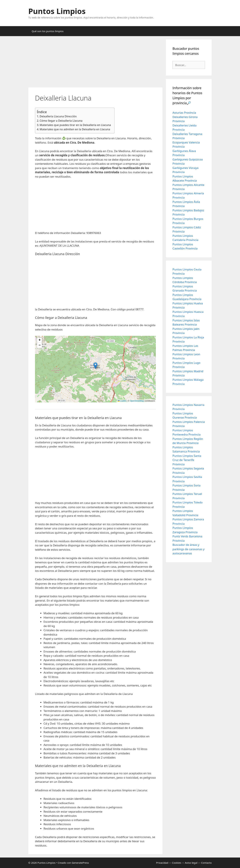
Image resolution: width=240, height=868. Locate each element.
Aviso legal (191, 863)
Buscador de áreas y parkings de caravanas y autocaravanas (188, 549)
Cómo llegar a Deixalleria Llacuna (61, 121)
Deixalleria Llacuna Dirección (58, 116)
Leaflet (122, 401)
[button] (95, 366)
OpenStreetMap (137, 401)
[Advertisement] (95, 63)
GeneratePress (80, 863)
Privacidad (162, 863)
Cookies (177, 863)
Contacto (206, 863)
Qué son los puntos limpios (48, 31)
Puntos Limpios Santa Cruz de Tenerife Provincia (187, 460)
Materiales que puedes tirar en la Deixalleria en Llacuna (75, 125)
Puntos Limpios (57, 11)
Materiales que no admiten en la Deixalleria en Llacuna (75, 129)
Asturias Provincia (184, 113)
